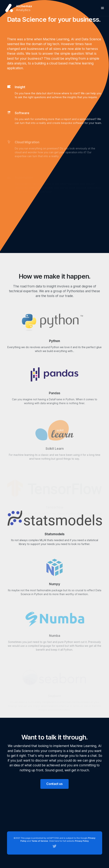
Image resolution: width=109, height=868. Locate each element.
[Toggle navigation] (102, 8)
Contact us (54, 784)
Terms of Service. (40, 841)
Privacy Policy (82, 841)
